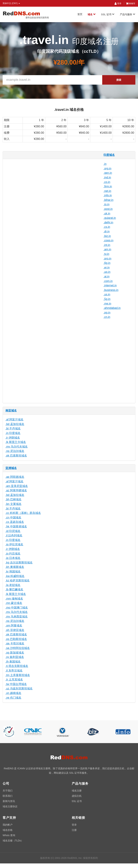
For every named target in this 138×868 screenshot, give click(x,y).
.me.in (107, 304)
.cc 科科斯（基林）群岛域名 (23, 513)
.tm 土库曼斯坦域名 (18, 675)
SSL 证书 (108, 14)
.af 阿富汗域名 (14, 419)
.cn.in (107, 317)
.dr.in (107, 231)
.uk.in (107, 213)
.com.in (108, 281)
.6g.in (107, 263)
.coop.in (108, 240)
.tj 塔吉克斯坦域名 (17, 666)
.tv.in (106, 254)
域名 (92, 14)
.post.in (108, 209)
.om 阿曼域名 (14, 625)
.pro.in (107, 259)
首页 (80, 14)
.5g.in (107, 299)
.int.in (107, 245)
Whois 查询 (9, 835)
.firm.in (108, 186)
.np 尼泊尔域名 (15, 451)
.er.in (107, 267)
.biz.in (107, 236)
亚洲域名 (11, 468)
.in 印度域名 (13, 433)
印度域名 (109, 155)
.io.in (106, 204)
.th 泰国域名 (13, 662)
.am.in (107, 249)
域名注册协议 (10, 806)
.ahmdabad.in (112, 308)
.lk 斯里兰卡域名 (16, 442)
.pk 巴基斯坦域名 (16, 456)
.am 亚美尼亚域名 (17, 486)
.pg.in (107, 313)
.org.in (107, 168)
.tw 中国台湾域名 (16, 684)
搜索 (119, 80)
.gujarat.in (110, 218)
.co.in (107, 182)
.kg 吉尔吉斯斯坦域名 (19, 563)
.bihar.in (108, 200)
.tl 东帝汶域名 (14, 671)
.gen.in (108, 173)
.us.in (107, 294)
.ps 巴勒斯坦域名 (16, 639)
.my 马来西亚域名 (17, 617)
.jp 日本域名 (13, 558)
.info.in (108, 195)
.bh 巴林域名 (13, 499)
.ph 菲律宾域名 (15, 630)
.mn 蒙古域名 (14, 603)
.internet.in (110, 285)
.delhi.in (108, 222)
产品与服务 (128, 14)
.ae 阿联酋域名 (15, 477)
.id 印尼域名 (13, 531)
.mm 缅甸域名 (14, 599)
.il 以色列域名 (14, 535)
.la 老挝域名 (13, 585)
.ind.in (107, 177)
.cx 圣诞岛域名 (15, 522)
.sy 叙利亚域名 (15, 657)
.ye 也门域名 (13, 698)
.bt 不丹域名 (13, 428)
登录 (118, 4)
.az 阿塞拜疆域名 (16, 490)
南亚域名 (11, 411)
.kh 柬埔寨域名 (15, 567)
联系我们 (8, 796)
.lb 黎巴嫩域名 (14, 589)
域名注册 (77, 791)
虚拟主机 (77, 796)
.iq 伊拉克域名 (14, 544)
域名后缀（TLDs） (13, 841)
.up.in (107, 272)
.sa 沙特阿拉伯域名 (18, 648)
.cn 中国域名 (13, 517)
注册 (74, 830)
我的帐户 (8, 825)
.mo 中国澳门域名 (17, 608)
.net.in (107, 191)
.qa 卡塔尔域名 (15, 643)
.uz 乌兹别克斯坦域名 (19, 688)
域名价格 (8, 830)
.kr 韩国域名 (13, 571)
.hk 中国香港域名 (16, 526)
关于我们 (8, 791)
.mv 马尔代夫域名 (17, 447)
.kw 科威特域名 (15, 576)
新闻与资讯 (9, 801)
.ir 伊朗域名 (13, 438)
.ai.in (106, 276)
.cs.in (107, 227)
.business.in (111, 290)
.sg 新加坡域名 (15, 653)
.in (105, 164)
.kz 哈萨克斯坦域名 (18, 580)
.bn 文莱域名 (13, 504)
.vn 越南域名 (13, 693)
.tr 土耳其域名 (14, 679)
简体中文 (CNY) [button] (11, 3)
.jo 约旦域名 (13, 554)
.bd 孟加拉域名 (15, 424)
